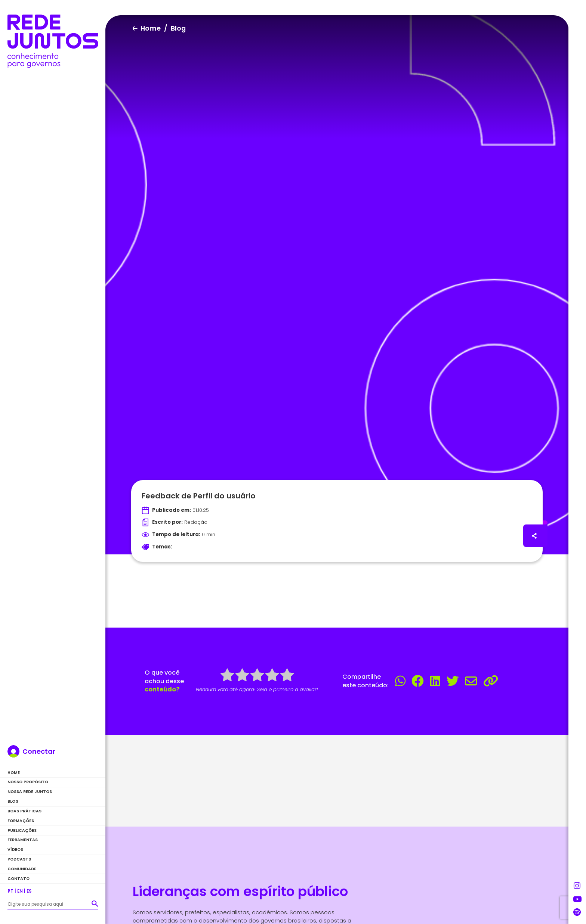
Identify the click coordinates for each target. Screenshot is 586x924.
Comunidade (22, 869)
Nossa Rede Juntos (30, 792)
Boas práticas (24, 811)
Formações (21, 821)
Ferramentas (23, 840)
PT (10, 891)
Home (14, 773)
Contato (18, 879)
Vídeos (15, 850)
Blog (13, 801)
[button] (95, 904)
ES (29, 891)
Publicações (22, 830)
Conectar (39, 752)
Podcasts (19, 859)
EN (20, 891)
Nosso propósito (28, 782)
